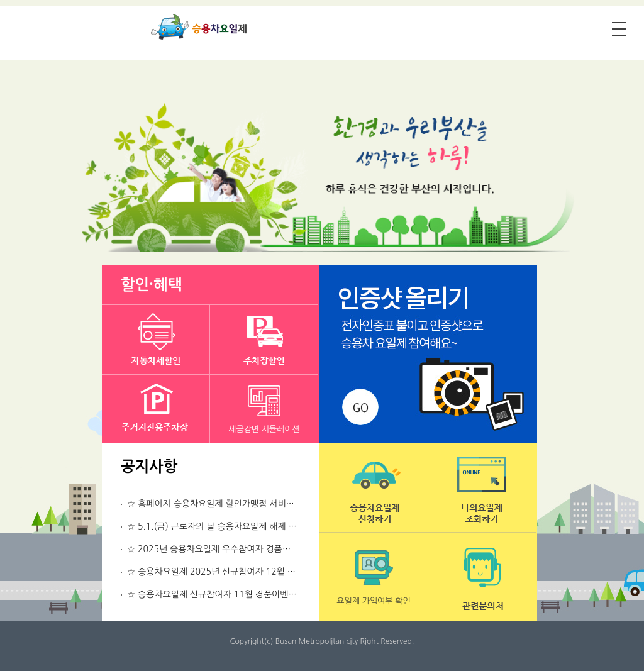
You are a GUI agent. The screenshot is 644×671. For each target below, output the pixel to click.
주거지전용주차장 (156, 409)
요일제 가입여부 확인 (373, 601)
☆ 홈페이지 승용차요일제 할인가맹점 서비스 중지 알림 (230, 504)
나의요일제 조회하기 (482, 487)
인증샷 (428, 354)
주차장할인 (264, 340)
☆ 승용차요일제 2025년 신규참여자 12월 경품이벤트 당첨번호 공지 (255, 572)
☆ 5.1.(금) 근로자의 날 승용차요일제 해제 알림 (216, 526)
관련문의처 (482, 577)
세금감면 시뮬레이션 (264, 429)
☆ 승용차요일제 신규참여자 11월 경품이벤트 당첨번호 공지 (239, 594)
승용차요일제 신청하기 (374, 487)
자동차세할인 (156, 340)
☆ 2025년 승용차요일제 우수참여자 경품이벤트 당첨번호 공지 (244, 549)
